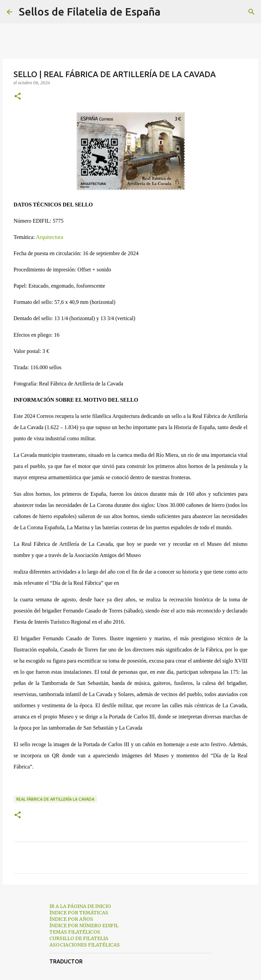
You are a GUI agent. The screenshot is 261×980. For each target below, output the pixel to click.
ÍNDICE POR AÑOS (71, 919)
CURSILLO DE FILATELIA (79, 938)
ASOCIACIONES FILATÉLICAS (85, 945)
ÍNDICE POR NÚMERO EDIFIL (84, 926)
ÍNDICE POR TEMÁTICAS (79, 913)
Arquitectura (50, 237)
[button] (18, 97)
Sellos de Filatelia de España (90, 12)
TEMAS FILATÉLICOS (75, 932)
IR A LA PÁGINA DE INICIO (80, 906)
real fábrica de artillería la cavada (55, 799)
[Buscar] (170, 12)
